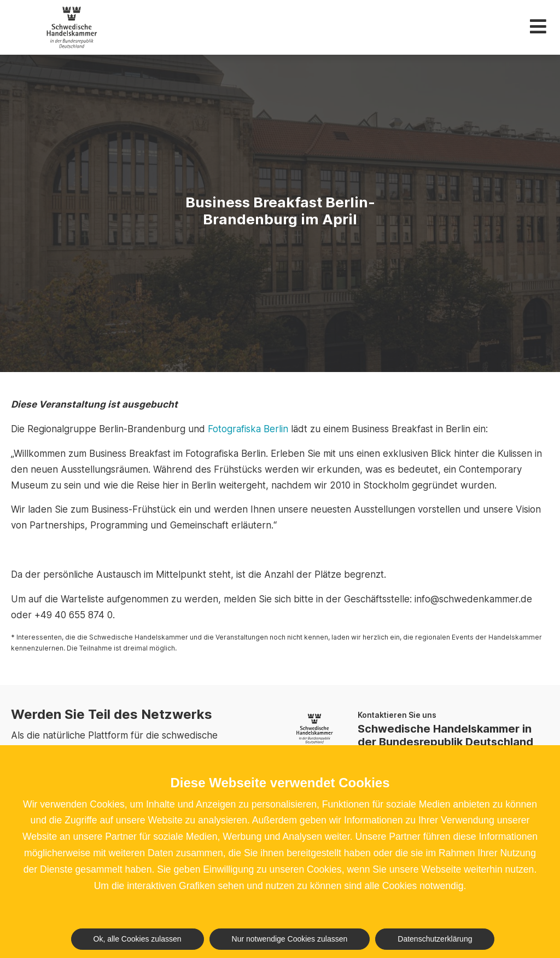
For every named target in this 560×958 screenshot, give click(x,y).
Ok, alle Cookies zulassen (138, 939)
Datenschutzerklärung (435, 939)
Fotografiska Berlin (248, 429)
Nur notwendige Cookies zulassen (290, 939)
